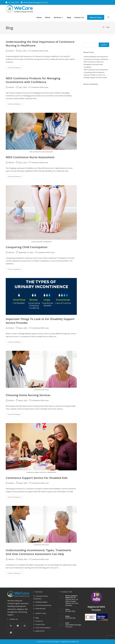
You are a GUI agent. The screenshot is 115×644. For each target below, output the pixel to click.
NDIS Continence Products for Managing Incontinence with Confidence (33, 80)
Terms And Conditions (43, 628)
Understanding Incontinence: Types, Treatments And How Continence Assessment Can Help (38, 552)
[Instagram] (25, 626)
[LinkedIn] (11, 633)
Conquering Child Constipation (27, 247)
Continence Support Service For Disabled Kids (37, 478)
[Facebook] (18, 626)
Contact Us (39, 621)
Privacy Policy (40, 624)
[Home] (103, 27)
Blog (108, 27)
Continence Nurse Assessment (41, 597)
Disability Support (42, 602)
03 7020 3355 (14, 2)
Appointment (40, 631)
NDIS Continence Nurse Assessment (30, 157)
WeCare (11, 51)
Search (86, 41)
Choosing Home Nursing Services (28, 395)
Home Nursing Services (43, 605)
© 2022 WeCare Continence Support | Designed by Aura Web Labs (57, 642)
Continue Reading (15, 67)
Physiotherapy (40, 609)
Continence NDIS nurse (40, 51)
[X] (11, 626)
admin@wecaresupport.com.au (36, 2)
